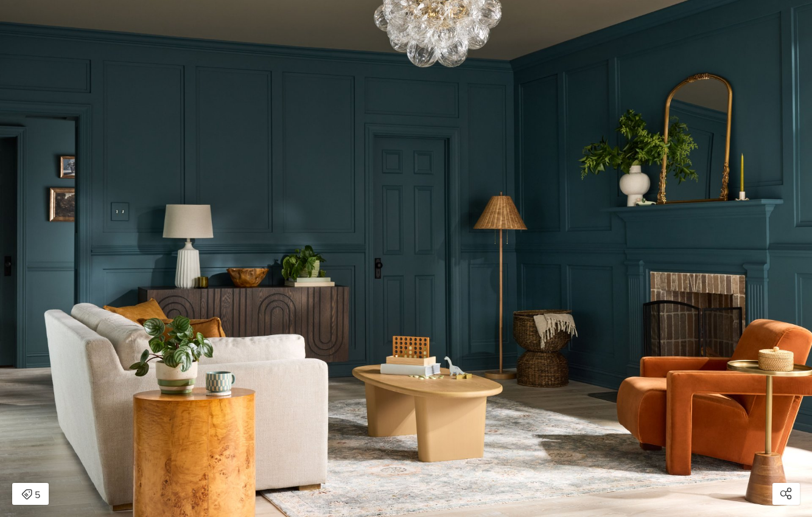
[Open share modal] (786, 494)
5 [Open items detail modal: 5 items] (31, 495)
